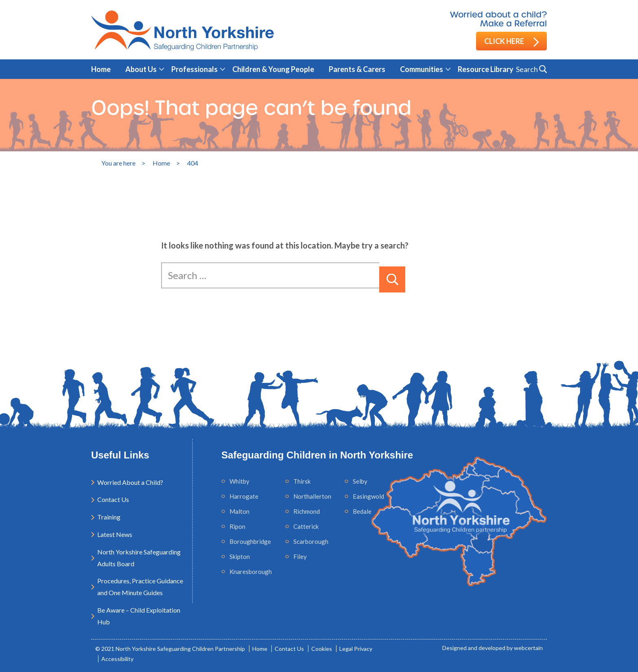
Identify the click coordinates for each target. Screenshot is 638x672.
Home (101, 69)
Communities (422, 69)
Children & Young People (273, 69)
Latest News (115, 534)
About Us (141, 69)
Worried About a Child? (130, 482)
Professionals (194, 69)
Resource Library (486, 69)
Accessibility (117, 659)
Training (109, 517)
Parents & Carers (357, 69)
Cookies (322, 649)
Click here (511, 42)
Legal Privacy (356, 649)
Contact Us (113, 499)
